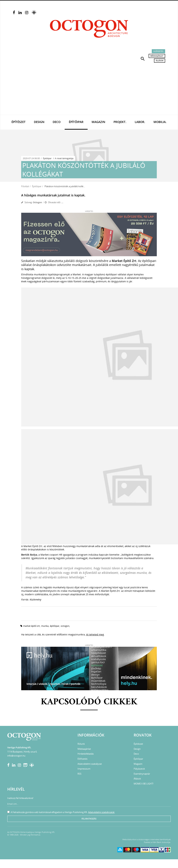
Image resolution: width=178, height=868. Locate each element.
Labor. (140, 122)
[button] (143, 58)
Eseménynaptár (142, 774)
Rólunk (81, 744)
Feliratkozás (89, 819)
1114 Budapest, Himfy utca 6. (22, 752)
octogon (65, 626)
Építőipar (76, 122)
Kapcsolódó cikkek (89, 702)
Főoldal (25, 186)
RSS (79, 774)
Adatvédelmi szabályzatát (101, 812)
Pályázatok (139, 769)
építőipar (55, 626)
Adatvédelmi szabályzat (90, 764)
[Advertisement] (89, 89)
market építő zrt (31, 626)
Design (39, 122)
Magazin (98, 122)
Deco (57, 122)
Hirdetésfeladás (86, 754)
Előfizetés (158, 51)
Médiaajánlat (157, 56)
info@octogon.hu (16, 756)
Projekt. (120, 122)
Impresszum (84, 769)
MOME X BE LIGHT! (143, 784)
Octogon (37, 202)
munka (45, 626)
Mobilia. (160, 122)
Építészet (19, 122)
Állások (160, 61)
